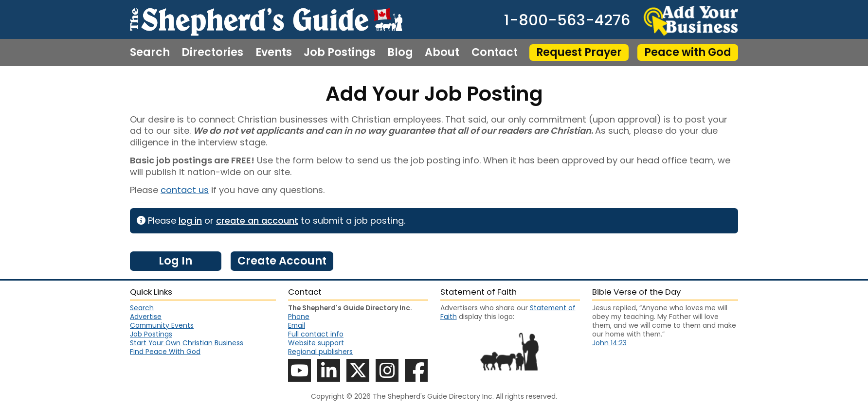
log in (190, 221)
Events (274, 53)
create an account (257, 221)
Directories (212, 53)
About (442, 53)
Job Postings (340, 53)
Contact (495, 53)
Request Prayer (579, 52)
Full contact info (316, 334)
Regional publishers (320, 352)
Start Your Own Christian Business (187, 343)
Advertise (146, 317)
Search (150, 53)
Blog (400, 53)
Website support (316, 343)
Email (297, 325)
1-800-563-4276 (567, 21)
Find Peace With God (165, 352)
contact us (185, 190)
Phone (299, 317)
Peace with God (688, 52)
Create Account (282, 261)
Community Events (162, 325)
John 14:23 (609, 343)
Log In (175, 261)
